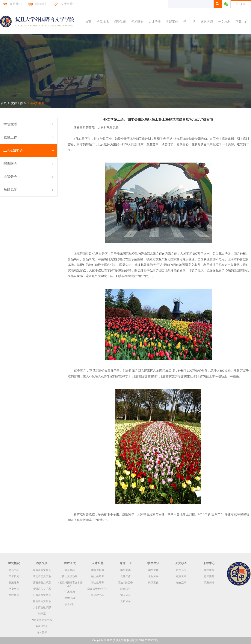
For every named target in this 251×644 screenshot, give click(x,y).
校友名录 (181, 576)
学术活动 (70, 598)
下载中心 (242, 22)
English (241, 4)
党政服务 (14, 583)
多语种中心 (42, 626)
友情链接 (63, 4)
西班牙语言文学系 (42, 620)
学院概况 (103, 22)
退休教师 (42, 632)
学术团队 (70, 604)
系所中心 (14, 570)
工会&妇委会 (36, 103)
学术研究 (137, 22)
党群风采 (10, 190)
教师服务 (209, 576)
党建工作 (10, 137)
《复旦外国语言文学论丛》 (70, 584)
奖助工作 (153, 583)
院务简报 (209, 583)
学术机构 (14, 576)
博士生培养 (98, 583)
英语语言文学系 (42, 570)
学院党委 (10, 124)
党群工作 (172, 22)
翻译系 (42, 614)
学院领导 (14, 595)
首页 (88, 22)
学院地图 (38, 4)
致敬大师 (207, 22)
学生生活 (189, 22)
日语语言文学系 (42, 595)
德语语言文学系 (42, 583)
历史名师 (14, 589)
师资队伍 (120, 22)
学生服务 (209, 570)
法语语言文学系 (42, 576)
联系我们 (13, 4)
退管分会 (10, 177)
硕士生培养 (98, 576)
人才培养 (155, 22)
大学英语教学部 (42, 607)
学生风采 (153, 576)
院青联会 (10, 164)
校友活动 (181, 583)
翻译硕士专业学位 (98, 589)
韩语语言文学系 (42, 601)
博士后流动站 (70, 576)
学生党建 (153, 570)
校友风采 (181, 570)
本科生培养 (98, 570)
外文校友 (224, 22)
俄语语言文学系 (42, 589)
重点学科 (70, 570)
